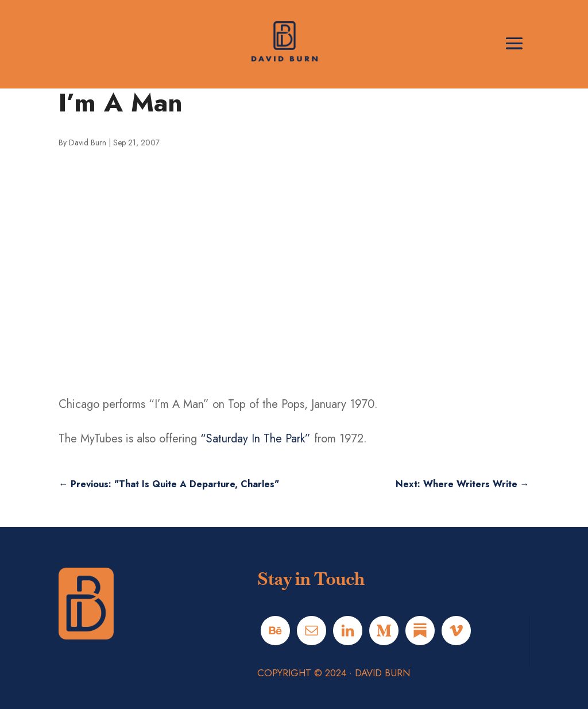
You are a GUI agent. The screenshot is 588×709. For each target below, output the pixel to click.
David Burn (88, 142)
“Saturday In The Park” (256, 439)
